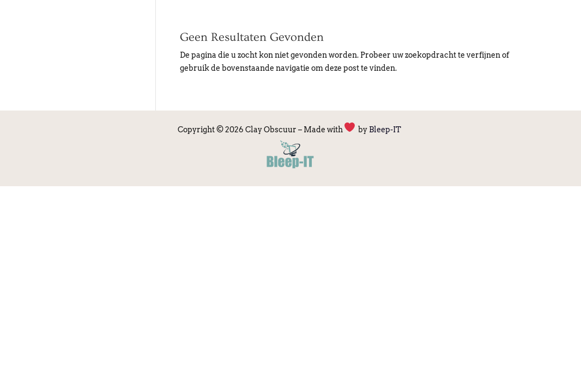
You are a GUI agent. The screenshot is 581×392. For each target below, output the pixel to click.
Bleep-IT (386, 130)
